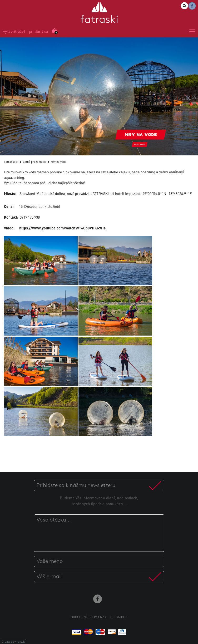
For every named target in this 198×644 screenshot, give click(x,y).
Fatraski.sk (11, 162)
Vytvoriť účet (14, 32)
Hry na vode (59, 162)
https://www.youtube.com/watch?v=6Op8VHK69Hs (62, 228)
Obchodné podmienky (88, 617)
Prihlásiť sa (38, 32)
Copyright (119, 617)
